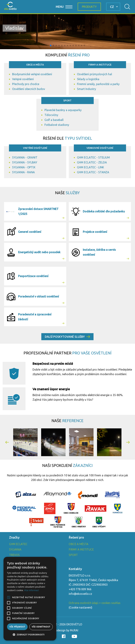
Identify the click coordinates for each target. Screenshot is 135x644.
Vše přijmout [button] (17, 627)
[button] (51, 46)
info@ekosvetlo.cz (80, 594)
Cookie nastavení (81, 607)
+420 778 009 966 (80, 589)
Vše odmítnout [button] (41, 627)
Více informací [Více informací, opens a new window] (32, 590)
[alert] (30, 599)
